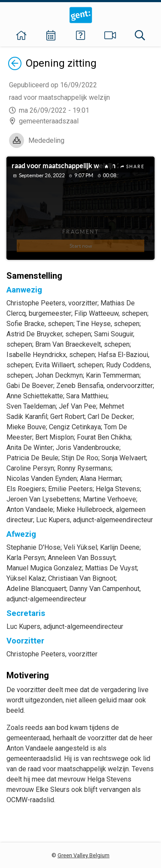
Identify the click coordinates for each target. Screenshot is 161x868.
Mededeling (46, 140)
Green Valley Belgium (84, 855)
